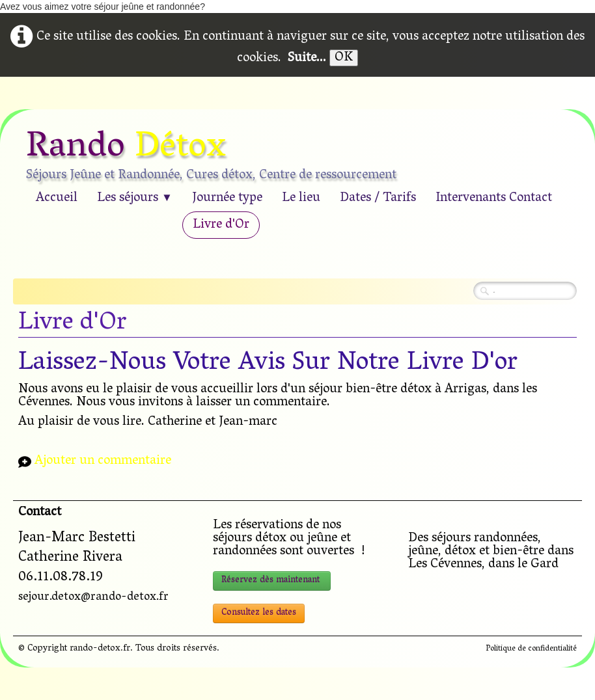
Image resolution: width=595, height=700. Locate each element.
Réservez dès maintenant (272, 581)
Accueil (57, 198)
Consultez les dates (259, 613)
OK (344, 58)
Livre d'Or (221, 225)
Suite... (307, 59)
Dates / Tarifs (378, 198)
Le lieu (301, 198)
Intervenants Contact (494, 198)
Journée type (227, 198)
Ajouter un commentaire (103, 462)
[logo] (216, 157)
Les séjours (135, 198)
